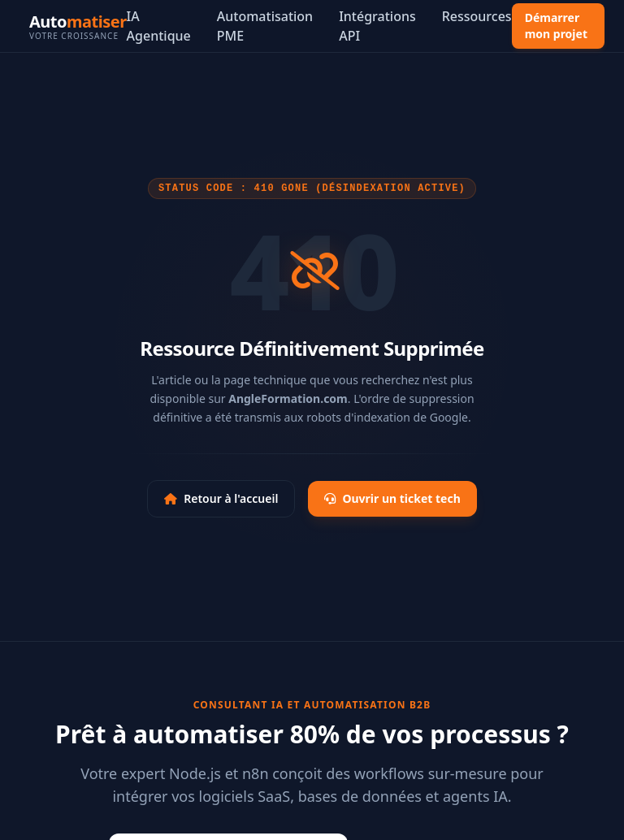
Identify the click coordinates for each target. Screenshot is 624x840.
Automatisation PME (265, 26)
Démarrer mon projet (556, 26)
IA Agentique (159, 26)
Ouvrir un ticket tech (392, 498)
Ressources (477, 16)
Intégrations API (377, 26)
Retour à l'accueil (221, 498)
